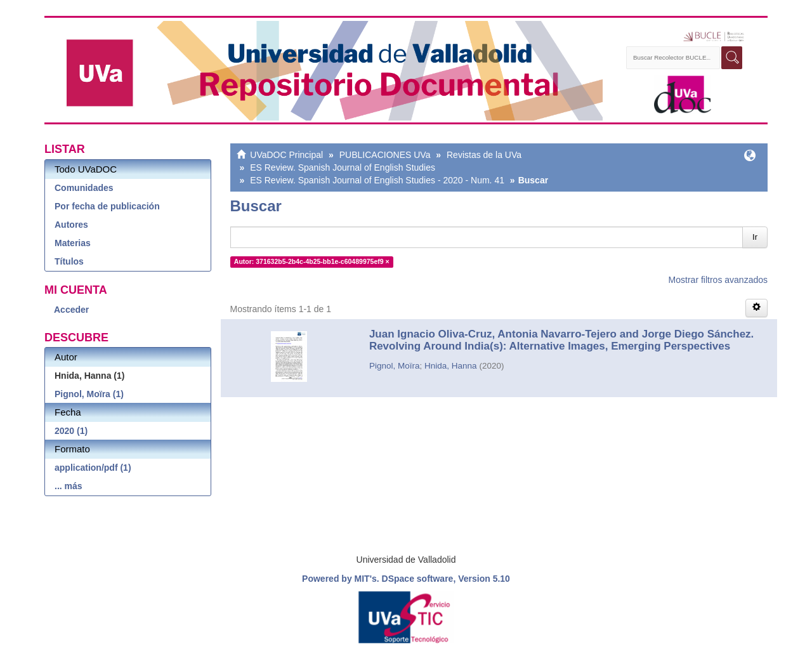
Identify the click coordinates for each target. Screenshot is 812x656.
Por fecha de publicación (107, 206)
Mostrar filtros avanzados (718, 280)
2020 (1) (71, 431)
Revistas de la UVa (484, 155)
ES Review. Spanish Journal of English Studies (343, 167)
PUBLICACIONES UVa (385, 155)
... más (69, 486)
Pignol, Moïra (395, 366)
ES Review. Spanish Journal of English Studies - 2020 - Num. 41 (377, 180)
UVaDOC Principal (286, 155)
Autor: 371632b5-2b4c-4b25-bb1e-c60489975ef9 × (312, 261)
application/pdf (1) (93, 468)
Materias (73, 243)
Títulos (69, 261)
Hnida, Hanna (451, 366)
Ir (755, 237)
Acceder (71, 310)
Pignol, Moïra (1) (89, 394)
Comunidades (84, 188)
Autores (71, 225)
